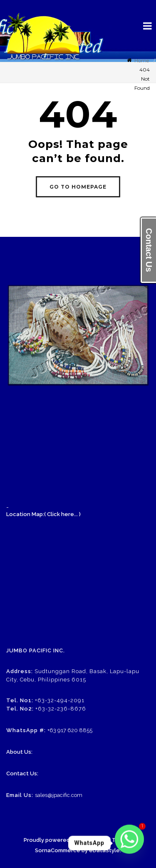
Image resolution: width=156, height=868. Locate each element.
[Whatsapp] (129, 843)
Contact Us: (22, 773)
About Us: (19, 752)
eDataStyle (104, 850)
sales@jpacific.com (59, 795)
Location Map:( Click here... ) (43, 514)
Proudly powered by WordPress (66, 840)
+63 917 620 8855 (70, 730)
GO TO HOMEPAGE (78, 187)
